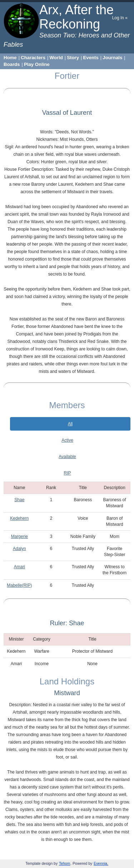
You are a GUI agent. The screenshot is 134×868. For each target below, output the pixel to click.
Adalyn (19, 549)
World (56, 58)
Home (10, 58)
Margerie (19, 536)
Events (91, 58)
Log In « (120, 18)
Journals (112, 58)
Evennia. (101, 864)
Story (73, 58)
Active (67, 440)
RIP (67, 473)
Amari (19, 567)
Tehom (64, 864)
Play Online (37, 64)
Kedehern (19, 518)
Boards (12, 64)
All (70, 424)
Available (67, 457)
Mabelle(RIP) (19, 585)
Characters (33, 58)
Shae (19, 500)
